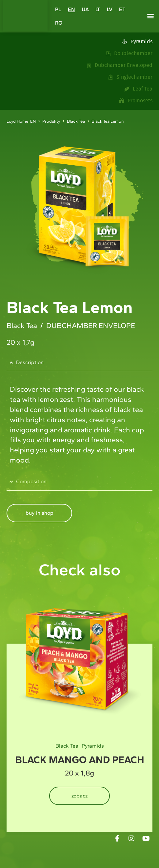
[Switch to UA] (85, 9)
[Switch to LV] (110, 9)
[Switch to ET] (122, 9)
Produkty (51, 121)
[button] (151, 16)
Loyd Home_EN (21, 121)
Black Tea (76, 121)
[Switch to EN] (71, 9)
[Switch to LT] (98, 9)
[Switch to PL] (58, 9)
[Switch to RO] (59, 23)
